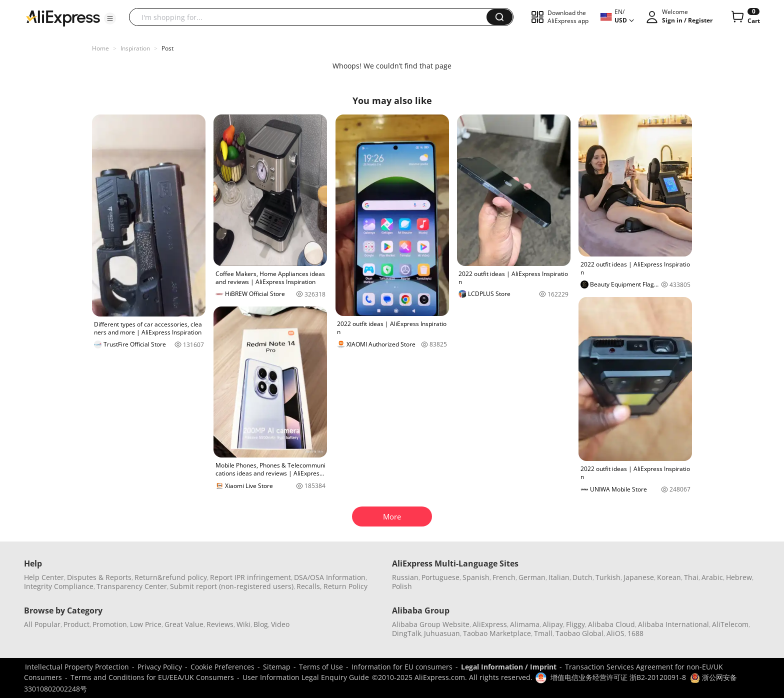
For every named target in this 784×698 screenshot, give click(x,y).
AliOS (615, 633)
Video (280, 624)
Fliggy (575, 624)
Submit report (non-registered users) (232, 586)
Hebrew (739, 577)
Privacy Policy (160, 667)
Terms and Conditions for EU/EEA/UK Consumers (152, 677)
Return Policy (345, 586)
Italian (559, 577)
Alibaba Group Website (431, 624)
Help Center (44, 577)
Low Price (146, 624)
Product (76, 624)
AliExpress (490, 624)
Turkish (608, 577)
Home (100, 48)
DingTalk (406, 633)
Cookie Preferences (222, 667)
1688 (635, 633)
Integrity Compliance (59, 586)
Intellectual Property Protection (77, 667)
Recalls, (309, 586)
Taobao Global (579, 633)
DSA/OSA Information (330, 577)
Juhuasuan (442, 633)
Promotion (110, 624)
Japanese (639, 577)
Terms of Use (321, 667)
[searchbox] (311, 17)
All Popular (42, 624)
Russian (405, 577)
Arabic (712, 577)
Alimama (525, 624)
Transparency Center (132, 586)
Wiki (243, 624)
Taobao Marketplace (497, 633)
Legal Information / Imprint (509, 667)
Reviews (220, 624)
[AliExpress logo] (63, 17)
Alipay (553, 624)
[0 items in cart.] (745, 17)
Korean (669, 577)
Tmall (543, 633)
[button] (110, 18)
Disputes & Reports (99, 577)
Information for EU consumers (402, 667)
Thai (691, 577)
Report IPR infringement (250, 577)
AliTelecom (730, 624)
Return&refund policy (171, 577)
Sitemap (277, 667)
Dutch (582, 577)
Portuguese (440, 577)
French (504, 577)
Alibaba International (673, 624)
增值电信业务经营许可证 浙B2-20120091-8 (618, 677)
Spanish (476, 577)
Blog (261, 624)
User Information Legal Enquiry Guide (306, 677)
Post (167, 48)
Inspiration (135, 48)
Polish (402, 586)
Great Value (184, 624)
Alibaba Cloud (611, 624)
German (532, 577)
